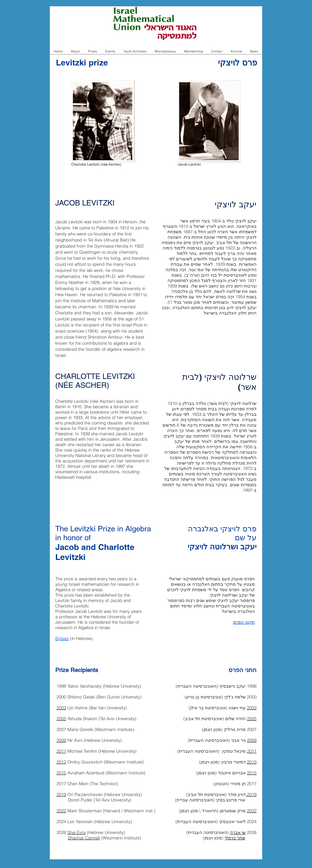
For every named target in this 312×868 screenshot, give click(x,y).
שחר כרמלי (235, 838)
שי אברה (238, 832)
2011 (61, 751)
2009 (61, 740)
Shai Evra (76, 832)
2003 (61, 708)
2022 (61, 811)
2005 (61, 719)
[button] (75, 53)
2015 (61, 773)
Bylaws (62, 638)
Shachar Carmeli (84, 838)
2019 (61, 794)
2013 (61, 762)
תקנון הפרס (244, 622)
